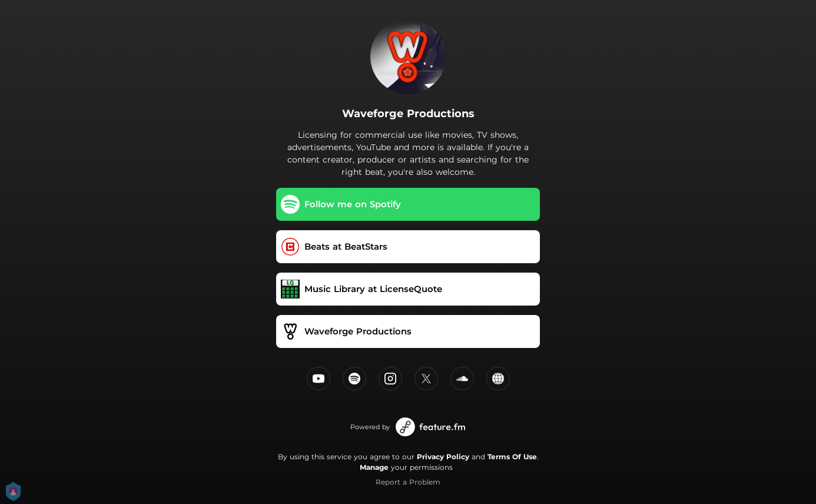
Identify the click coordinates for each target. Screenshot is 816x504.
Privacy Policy (443, 457)
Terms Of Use (512, 457)
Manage (374, 467)
